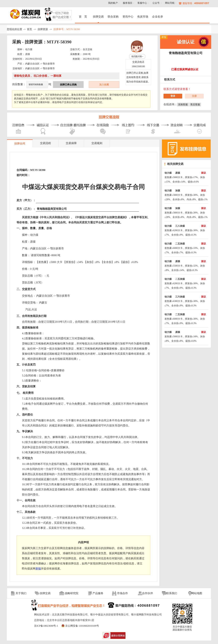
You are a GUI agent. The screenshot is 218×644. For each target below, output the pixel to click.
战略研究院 (72, 593)
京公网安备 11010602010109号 (82, 626)
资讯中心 (128, 17)
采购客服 (183, 105)
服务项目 (128, 3)
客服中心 (142, 3)
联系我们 (172, 593)
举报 (164, 37)
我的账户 (113, 3)
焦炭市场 (143, 17)
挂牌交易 (98, 17)
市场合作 (122, 593)
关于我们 (21, 593)
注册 (194, 96)
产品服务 (98, 593)
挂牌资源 (43, 29)
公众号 (156, 3)
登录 (173, 96)
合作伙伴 (147, 593)
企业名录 (158, 17)
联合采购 (113, 17)
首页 (29, 29)
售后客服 (195, 105)
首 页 (83, 17)
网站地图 (197, 593)
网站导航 (170, 3)
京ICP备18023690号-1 (46, 626)
